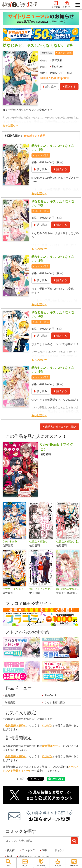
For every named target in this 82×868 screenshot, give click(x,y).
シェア (21, 779)
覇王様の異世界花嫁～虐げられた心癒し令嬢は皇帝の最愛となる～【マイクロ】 (68, 589)
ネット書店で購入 (55, 703)
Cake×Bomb (10, 542)
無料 (9, 857)
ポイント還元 (65, 53)
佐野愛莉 (57, 60)
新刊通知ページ (51, 746)
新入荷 (11, 850)
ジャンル (60, 850)
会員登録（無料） (16, 725)
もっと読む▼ (10, 126)
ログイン (67, 5)
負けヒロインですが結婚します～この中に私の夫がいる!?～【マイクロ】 (41, 589)
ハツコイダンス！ (13, 589)
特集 (45, 850)
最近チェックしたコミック (35, 857)
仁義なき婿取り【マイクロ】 (68, 542)
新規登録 (56, 5)
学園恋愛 (10, 703)
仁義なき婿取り (38, 542)
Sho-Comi (58, 67)
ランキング (28, 850)
